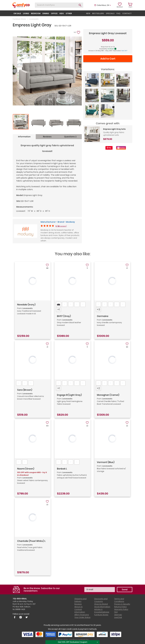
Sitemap (118, 615)
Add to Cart (108, 59)
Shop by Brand (101, 604)
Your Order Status (82, 617)
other (69, 13)
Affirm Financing (82, 615)
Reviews (78, 604)
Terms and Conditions (119, 600)
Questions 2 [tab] (70, 137)
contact (127, 13)
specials (110, 13)
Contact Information (80, 611)
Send (125, 589)
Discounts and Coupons (101, 600)
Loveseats (34, 19)
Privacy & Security (122, 604)
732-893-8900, (20, 599)
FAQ (116, 612)
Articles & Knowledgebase (102, 611)
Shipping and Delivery (80, 600)
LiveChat (118, 617)
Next (79, 71)
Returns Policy (120, 607)
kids (62, 13)
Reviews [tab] (47, 137)
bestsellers (98, 13)
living (26, 13)
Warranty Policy (121, 609)
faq (118, 13)
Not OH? (124, 51)
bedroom (36, 13)
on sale (17, 13)
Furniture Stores (101, 615)
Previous (15, 71)
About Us (78, 607)
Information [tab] (24, 137)
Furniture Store (19, 19)
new (88, 13)
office (54, 13)
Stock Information (102, 607)
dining (46, 13)
